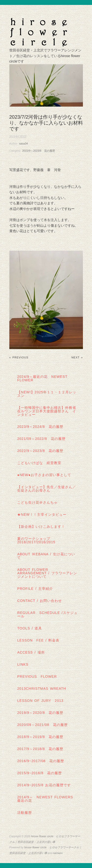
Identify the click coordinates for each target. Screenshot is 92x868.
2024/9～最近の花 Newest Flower (42, 378)
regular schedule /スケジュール (47, 614)
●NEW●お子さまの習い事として (44, 475)
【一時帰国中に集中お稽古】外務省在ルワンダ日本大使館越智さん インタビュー (47, 411)
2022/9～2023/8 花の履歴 (38, 151)
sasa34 (23, 144)
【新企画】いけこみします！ (41, 527)
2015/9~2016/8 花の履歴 (39, 773)
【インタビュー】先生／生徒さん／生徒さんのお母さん (47, 489)
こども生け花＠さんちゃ (37, 502)
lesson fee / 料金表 (38, 640)
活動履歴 (25, 813)
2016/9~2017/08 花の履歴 (41, 761)
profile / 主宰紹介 (35, 589)
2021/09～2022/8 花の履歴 (41, 439)
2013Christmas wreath (42, 689)
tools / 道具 (30, 628)
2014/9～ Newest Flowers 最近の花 (47, 799)
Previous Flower (37, 676)
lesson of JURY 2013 (40, 701)
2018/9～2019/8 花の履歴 (40, 737)
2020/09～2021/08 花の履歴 (42, 725)
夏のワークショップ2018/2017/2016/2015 (36, 540)
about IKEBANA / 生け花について (46, 556)
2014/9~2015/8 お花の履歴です (44, 785)
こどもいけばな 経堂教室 (39, 463)
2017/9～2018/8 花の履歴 (40, 749)
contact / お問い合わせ (39, 601)
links (23, 664)
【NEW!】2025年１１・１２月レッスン (47, 394)
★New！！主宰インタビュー (42, 514)
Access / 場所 (31, 652)
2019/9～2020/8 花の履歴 (40, 713)
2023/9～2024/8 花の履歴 (40, 427)
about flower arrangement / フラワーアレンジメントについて (47, 573)
